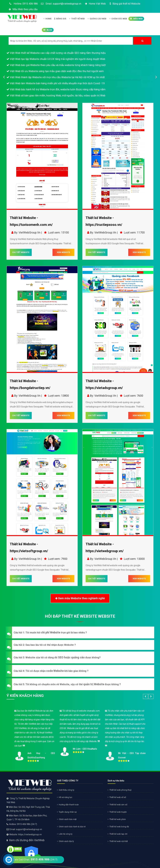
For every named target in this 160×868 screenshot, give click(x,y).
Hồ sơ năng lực (65, 797)
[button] (80, 632)
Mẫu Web (136, 19)
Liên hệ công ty (65, 834)
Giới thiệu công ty (66, 790)
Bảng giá (60, 19)
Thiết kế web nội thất (118, 841)
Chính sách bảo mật (67, 819)
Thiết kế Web (77, 19)
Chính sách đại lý (65, 841)
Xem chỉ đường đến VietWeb (27, 840)
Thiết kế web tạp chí (117, 834)
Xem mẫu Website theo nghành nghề (80, 598)
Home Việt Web (95, 4)
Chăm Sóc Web (118, 19)
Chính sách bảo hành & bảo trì (71, 827)
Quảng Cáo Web (97, 19)
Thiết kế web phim (117, 819)
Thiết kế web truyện (117, 812)
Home (47, 19)
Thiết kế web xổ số (117, 797)
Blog (48, 30)
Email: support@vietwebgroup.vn (61, 4)
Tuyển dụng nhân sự (67, 812)
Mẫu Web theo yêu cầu (23, 9)
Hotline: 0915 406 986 (23, 4)
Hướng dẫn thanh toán (68, 805)
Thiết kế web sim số (117, 805)
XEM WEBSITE (63, 252)
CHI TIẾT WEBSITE (21, 252)
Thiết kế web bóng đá (118, 827)
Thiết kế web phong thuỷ (120, 790)
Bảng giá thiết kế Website (125, 4)
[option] (80, 735)
